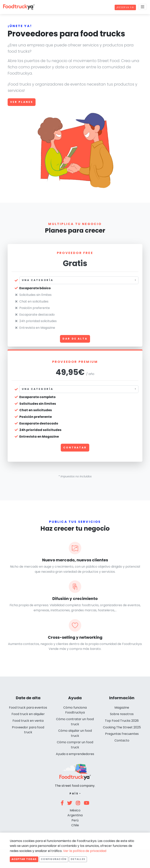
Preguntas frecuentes (122, 734)
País (74, 793)
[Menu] (143, 7)
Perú (75, 820)
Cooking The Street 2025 (122, 727)
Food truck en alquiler (28, 714)
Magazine (122, 708)
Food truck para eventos (28, 708)
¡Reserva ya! (125, 7)
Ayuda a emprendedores (75, 754)
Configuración (54, 859)
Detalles (78, 859)
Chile (75, 825)
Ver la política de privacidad (85, 851)
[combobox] (79, 280)
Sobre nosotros (122, 714)
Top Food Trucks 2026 (122, 721)
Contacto (122, 740)
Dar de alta (75, 339)
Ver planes (22, 102)
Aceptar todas (24, 859)
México (75, 810)
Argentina (75, 815)
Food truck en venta (28, 721)
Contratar (75, 448)
